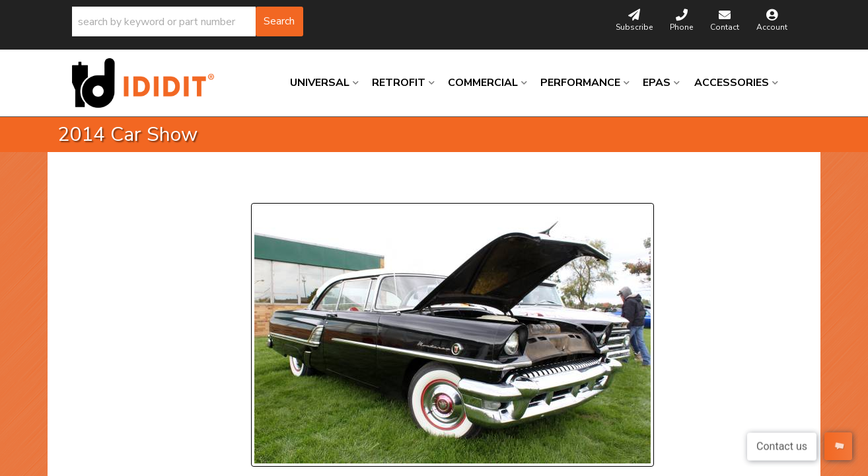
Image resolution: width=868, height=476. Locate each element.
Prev (269, 187)
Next (372, 187)
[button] (188, 21)
